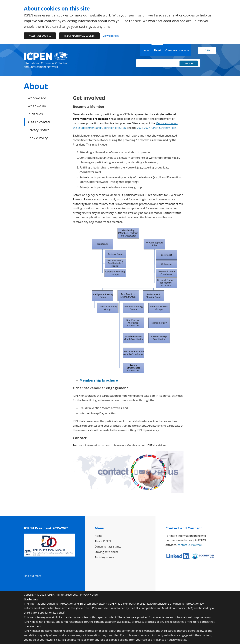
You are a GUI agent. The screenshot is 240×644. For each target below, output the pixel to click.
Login (207, 50)
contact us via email (190, 545)
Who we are (37, 98)
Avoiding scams (104, 557)
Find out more (33, 576)
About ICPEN (103, 541)
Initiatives (35, 114)
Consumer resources (177, 50)
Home (146, 50)
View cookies (111, 36)
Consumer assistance (108, 547)
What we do (37, 106)
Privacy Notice (38, 130)
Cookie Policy (38, 138)
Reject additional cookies (79, 36)
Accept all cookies (40, 36)
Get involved (39, 122)
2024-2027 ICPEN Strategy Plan (156, 128)
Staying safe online (107, 552)
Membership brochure (99, 380)
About (157, 50)
